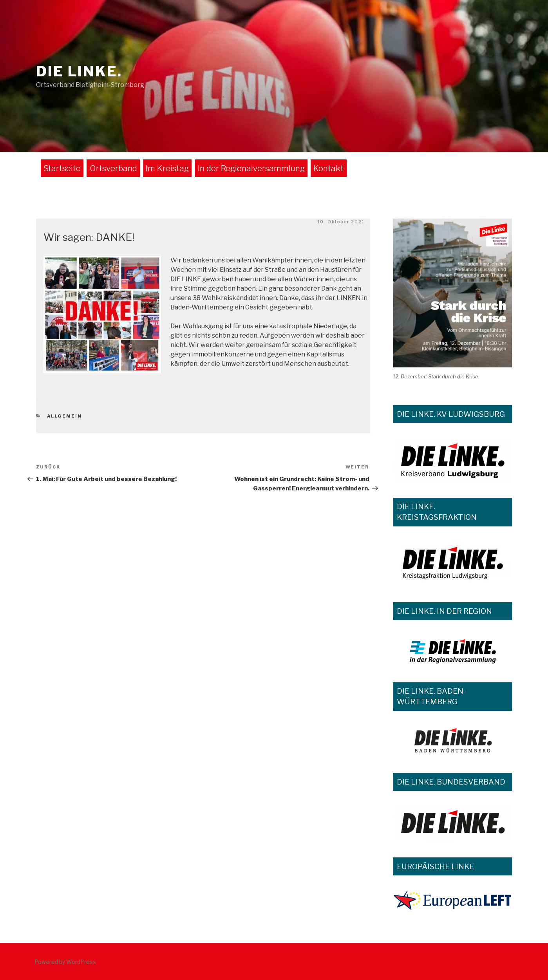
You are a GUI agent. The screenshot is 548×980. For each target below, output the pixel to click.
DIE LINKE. (79, 71)
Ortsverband (113, 168)
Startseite (62, 168)
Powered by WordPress (65, 962)
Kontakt (328, 168)
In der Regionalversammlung (251, 168)
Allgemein (65, 416)
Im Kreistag (167, 168)
